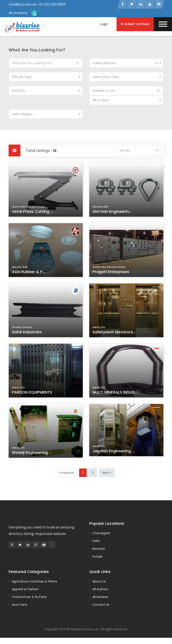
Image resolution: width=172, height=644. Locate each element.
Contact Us (101, 605)
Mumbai (99, 549)
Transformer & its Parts (29, 598)
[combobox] (126, 63)
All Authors (100, 590)
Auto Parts (20, 605)
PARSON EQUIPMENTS (32, 393)
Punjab (98, 557)
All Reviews (100, 598)
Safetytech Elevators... (114, 333)
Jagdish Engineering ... (114, 452)
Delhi (96, 542)
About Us (99, 582)
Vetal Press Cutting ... (33, 212)
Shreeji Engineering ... (32, 453)
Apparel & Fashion (25, 590)
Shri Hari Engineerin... (112, 212)
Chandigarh (101, 534)
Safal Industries (27, 333)
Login (104, 24)
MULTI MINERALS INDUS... (115, 393)
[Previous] (66, 473)
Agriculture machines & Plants (35, 582)
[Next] (107, 473)
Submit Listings (135, 24)
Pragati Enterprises (111, 273)
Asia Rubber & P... (29, 273)
